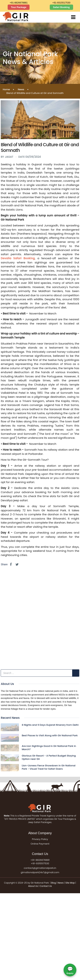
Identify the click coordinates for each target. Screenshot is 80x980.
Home (6, 89)
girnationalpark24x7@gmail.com (40, 872)
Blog (54, 883)
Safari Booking (61, 7)
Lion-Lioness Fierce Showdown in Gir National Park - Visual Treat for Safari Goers (49, 767)
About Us (33, 886)
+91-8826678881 (19, 3)
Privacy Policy (40, 839)
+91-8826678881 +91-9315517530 (40, 862)
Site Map (70, 883)
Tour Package (19, 7)
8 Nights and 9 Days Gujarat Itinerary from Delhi (50, 725)
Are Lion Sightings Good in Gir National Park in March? (49, 748)
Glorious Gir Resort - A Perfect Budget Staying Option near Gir (49, 757)
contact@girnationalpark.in (40, 868)
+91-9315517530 (61, 3)
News (21, 89)
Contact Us (46, 886)
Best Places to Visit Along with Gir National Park (50, 735)
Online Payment (40, 844)
